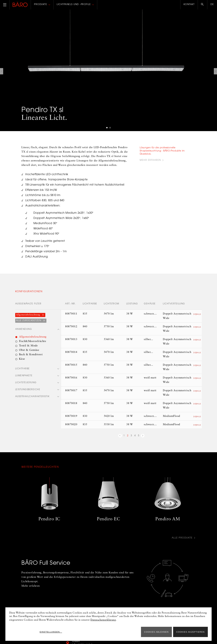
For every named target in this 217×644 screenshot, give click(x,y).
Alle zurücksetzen (29, 321)
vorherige (120, 436)
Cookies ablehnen (156, 632)
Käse (22, 359)
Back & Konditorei (31, 355)
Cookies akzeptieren (190, 632)
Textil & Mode (28, 346)
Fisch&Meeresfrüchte (33, 341)
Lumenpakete (24, 376)
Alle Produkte (182, 538)
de (212, 5)
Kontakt (189, 5)
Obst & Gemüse (29, 350)
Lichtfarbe (22, 369)
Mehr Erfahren (150, 160)
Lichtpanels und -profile (74, 5)
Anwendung (24, 330)
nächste (143, 436)
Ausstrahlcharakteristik (32, 398)
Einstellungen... (125, 632)
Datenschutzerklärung (103, 620)
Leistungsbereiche (28, 390)
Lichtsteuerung (26, 383)
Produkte (41, 5)
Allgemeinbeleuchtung (29, 315)
